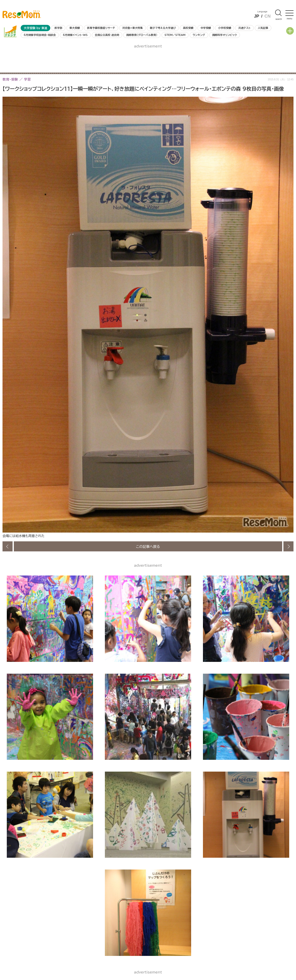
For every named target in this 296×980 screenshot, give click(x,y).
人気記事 (263, 28)
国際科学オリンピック (225, 35)
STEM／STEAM (175, 35)
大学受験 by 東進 (35, 28)
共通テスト (245, 28)
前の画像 (8, 546)
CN (267, 16)
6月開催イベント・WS (75, 35)
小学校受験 (225, 28)
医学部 (58, 28)
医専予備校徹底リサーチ (101, 28)
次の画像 (288, 546)
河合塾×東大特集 (132, 28)
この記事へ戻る (148, 546)
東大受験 (75, 28)
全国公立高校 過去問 (107, 35)
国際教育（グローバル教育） (142, 35)
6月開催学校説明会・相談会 (40, 35)
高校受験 (188, 28)
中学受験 (206, 28)
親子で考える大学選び (163, 28)
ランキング (199, 35)
